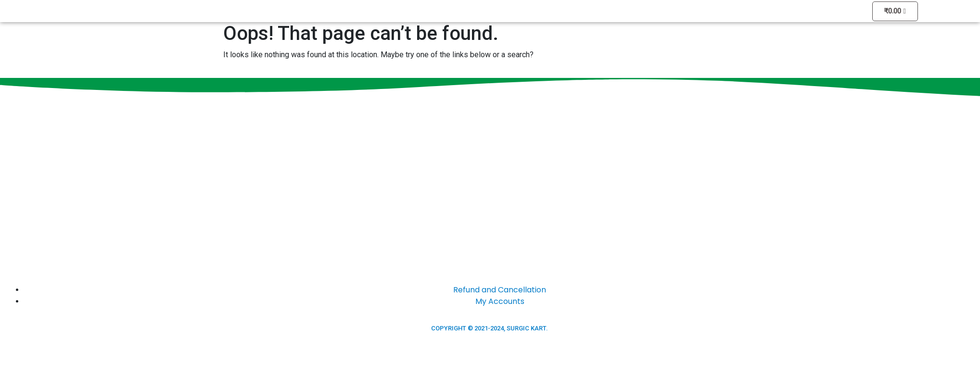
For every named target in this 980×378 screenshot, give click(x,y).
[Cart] (895, 11)
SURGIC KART (526, 328)
